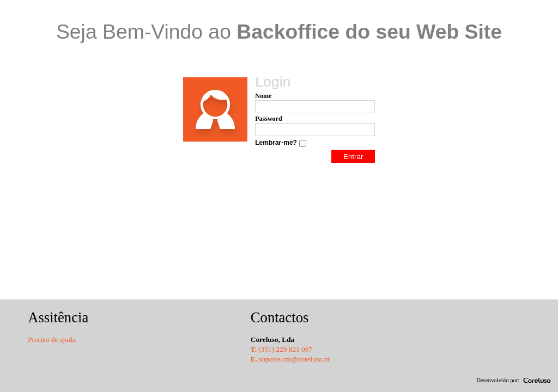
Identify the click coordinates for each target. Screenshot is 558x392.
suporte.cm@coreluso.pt (290, 359)
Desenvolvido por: (498, 380)
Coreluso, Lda (272, 339)
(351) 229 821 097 (281, 349)
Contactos (280, 318)
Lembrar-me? (276, 143)
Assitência (58, 318)
